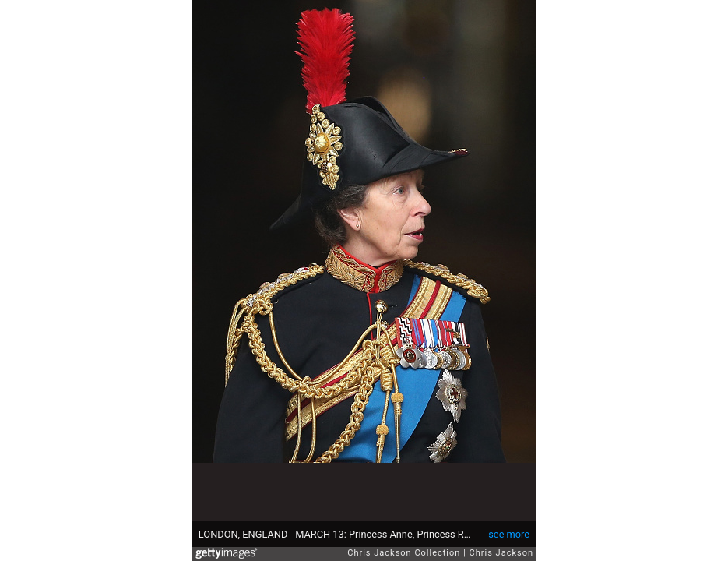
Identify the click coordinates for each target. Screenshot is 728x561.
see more (509, 534)
